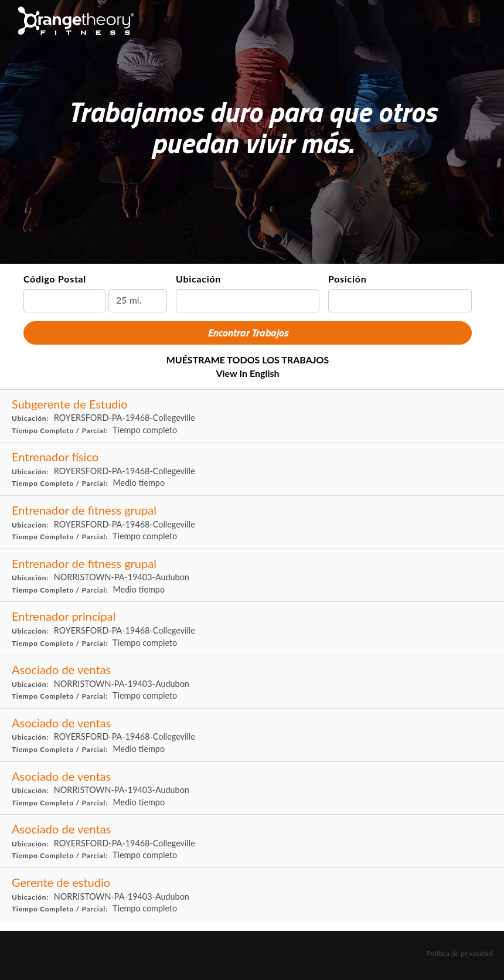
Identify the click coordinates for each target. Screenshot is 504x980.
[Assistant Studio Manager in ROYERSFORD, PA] (252, 416)
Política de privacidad (459, 953)
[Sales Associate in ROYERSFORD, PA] (252, 735)
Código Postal (55, 279)
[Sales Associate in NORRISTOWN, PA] (252, 682)
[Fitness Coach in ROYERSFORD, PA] (252, 469)
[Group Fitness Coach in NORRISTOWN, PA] (252, 576)
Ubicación (198, 279)
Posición (347, 279)
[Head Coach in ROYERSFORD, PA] (252, 629)
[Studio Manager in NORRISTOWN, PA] (252, 895)
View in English (247, 373)
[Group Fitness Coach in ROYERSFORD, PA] (252, 523)
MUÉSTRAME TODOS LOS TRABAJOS (248, 360)
